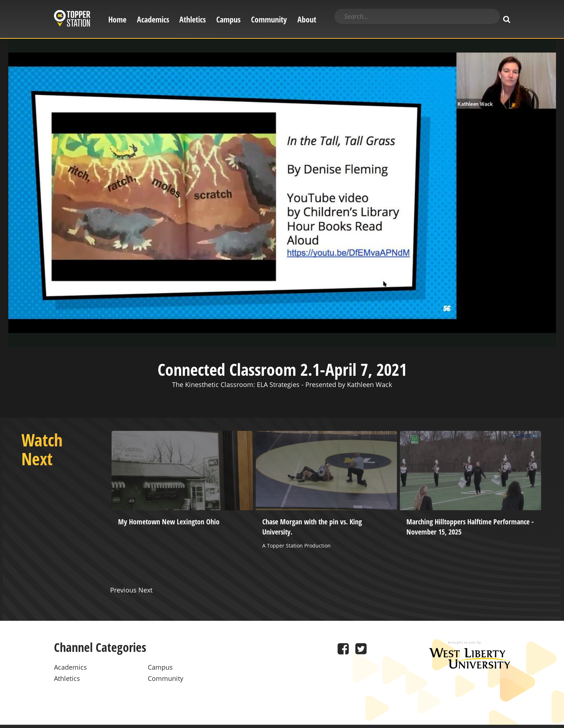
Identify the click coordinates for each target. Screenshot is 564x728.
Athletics (193, 19)
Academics (153, 19)
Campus (228, 19)
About (307, 19)
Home (117, 19)
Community (269, 19)
